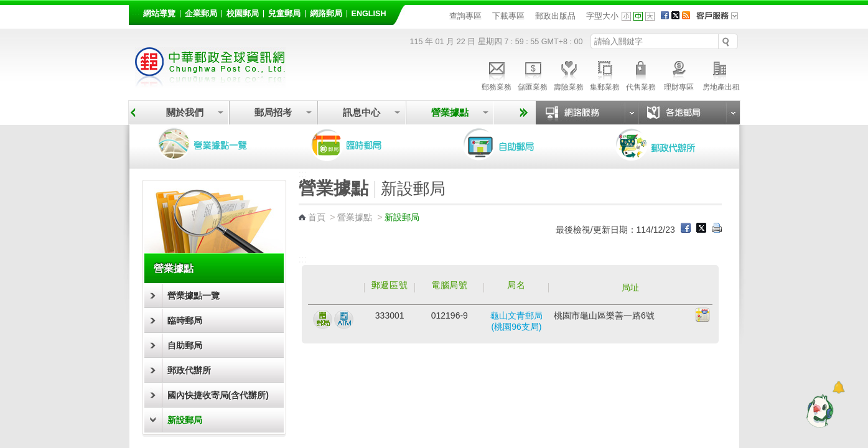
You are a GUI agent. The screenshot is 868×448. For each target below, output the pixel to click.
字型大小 (602, 16)
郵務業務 (497, 74)
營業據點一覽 (212, 144)
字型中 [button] (638, 16)
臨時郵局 (364, 144)
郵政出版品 (555, 16)
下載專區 (508, 16)
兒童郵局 (284, 14)
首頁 (317, 217)
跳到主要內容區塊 (7, 7)
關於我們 (185, 112)
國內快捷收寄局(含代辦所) (218, 395)
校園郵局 (243, 14)
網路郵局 (326, 14)
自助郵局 (516, 144)
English (369, 14)
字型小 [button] (626, 16)
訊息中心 (362, 112)
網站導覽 (159, 14)
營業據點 (450, 112)
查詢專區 (465, 16)
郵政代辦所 (669, 144)
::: (136, 12)
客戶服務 (721, 20)
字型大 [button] (650, 16)
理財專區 (679, 74)
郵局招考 (273, 112)
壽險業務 (569, 74)
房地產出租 (721, 74)
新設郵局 (185, 420)
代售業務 (641, 74)
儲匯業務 (533, 74)
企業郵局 (201, 14)
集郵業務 (605, 74)
